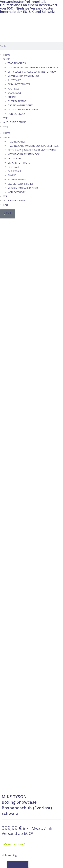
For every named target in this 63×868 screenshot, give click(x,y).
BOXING (12, 97)
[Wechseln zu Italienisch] (24, 222)
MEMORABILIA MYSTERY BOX (24, 76)
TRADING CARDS (17, 63)
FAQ (6, 126)
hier (38, 602)
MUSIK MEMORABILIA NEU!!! (23, 109)
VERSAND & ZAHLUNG (16, 715)
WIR (5, 118)
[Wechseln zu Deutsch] (5, 222)
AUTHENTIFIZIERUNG (15, 122)
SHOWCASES (15, 80)
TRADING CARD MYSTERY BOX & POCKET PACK (33, 67)
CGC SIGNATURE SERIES (20, 105)
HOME (7, 55)
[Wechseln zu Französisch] (17, 222)
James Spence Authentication (22, 593)
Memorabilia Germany (18, 589)
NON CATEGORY (16, 114)
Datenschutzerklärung (15, 723)
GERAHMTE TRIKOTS (19, 84)
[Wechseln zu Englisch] (11, 222)
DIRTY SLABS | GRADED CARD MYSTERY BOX (32, 72)
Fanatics (10, 598)
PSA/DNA (45, 593)
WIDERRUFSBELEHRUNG (17, 719)
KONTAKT (9, 702)
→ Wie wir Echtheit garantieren (32, 458)
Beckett (52, 589)
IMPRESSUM (10, 706)
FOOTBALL (13, 89)
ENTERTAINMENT (17, 101)
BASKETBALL (14, 93)
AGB (6, 711)
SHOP (6, 59)
